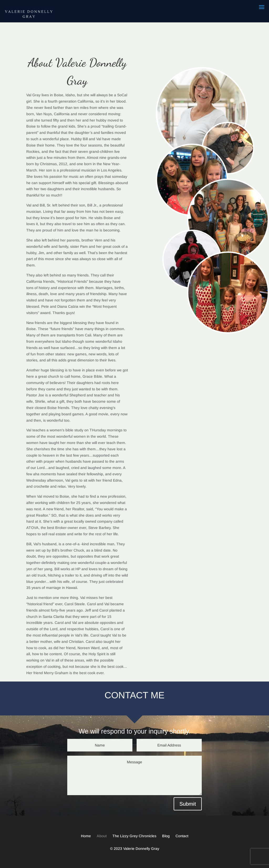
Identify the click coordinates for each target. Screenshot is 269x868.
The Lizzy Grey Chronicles (134, 836)
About (102, 836)
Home (86, 836)
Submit (188, 804)
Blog (166, 836)
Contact (182, 836)
